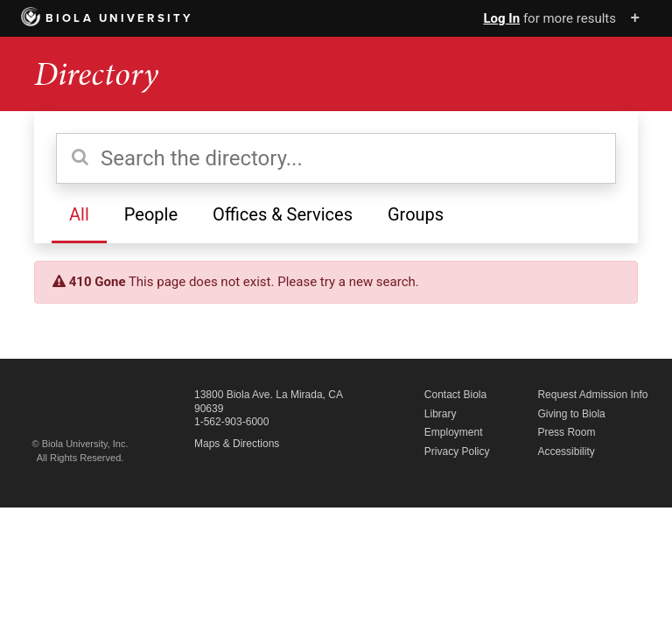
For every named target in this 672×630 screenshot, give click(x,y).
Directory (96, 74)
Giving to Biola (571, 414)
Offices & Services (283, 214)
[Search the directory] (336, 158)
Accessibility (566, 451)
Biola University (107, 18)
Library (441, 414)
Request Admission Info (592, 395)
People (151, 214)
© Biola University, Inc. (80, 444)
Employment (454, 432)
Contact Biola (455, 395)
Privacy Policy (457, 451)
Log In (501, 18)
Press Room (566, 432)
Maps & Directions (237, 444)
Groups (416, 214)
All (79, 214)
